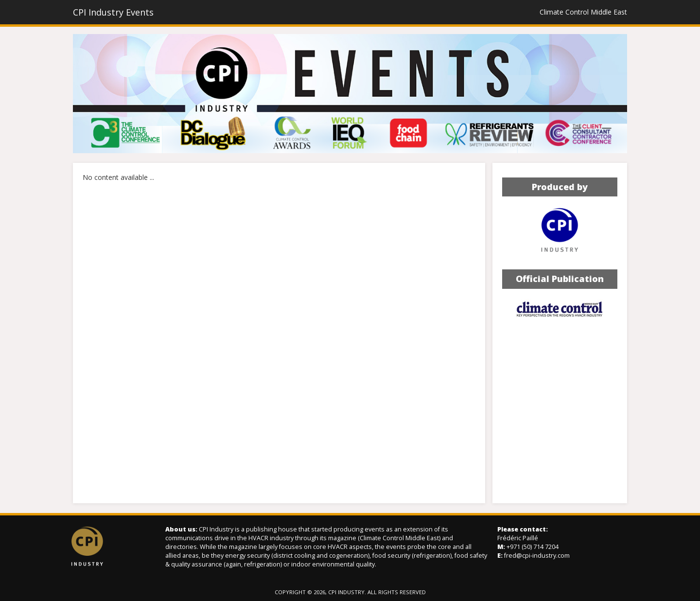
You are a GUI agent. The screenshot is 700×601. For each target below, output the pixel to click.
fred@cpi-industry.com (537, 556)
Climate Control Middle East (583, 12)
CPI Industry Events (113, 12)
